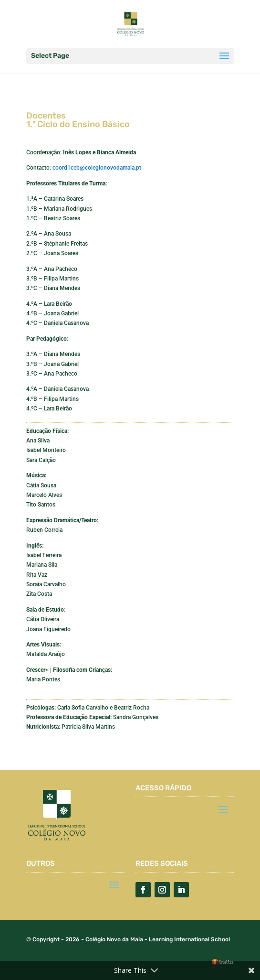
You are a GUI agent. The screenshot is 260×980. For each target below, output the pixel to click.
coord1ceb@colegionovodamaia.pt (97, 168)
